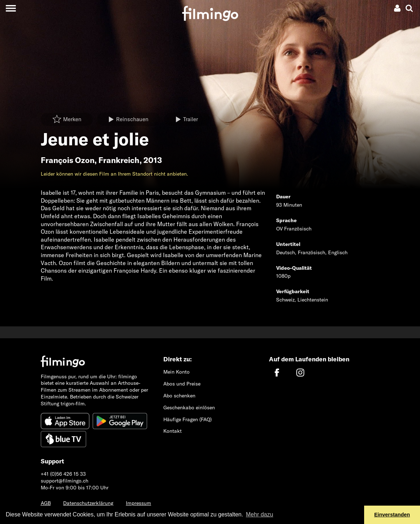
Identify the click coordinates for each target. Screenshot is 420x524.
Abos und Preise (182, 384)
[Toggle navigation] (11, 8)
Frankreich (119, 160)
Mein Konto (176, 372)
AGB (46, 503)
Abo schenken (179, 396)
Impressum (138, 503)
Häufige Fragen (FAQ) (187, 419)
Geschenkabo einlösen (189, 408)
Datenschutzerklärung (88, 503)
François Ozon (68, 160)
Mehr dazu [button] (260, 514)
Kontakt (173, 431)
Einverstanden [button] (392, 515)
